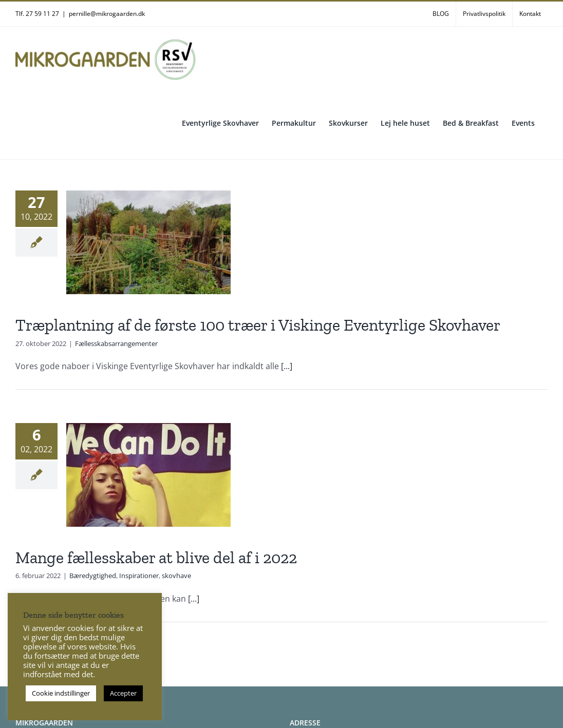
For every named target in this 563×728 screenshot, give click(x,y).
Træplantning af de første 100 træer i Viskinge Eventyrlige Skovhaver (258, 325)
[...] (287, 366)
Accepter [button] (123, 693)
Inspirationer (139, 576)
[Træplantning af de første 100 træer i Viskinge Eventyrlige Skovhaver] (148, 242)
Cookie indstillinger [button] (61, 693)
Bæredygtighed (93, 576)
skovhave (176, 576)
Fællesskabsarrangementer (116, 343)
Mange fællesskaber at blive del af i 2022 (156, 558)
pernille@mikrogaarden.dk (107, 14)
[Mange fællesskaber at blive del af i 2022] (148, 475)
